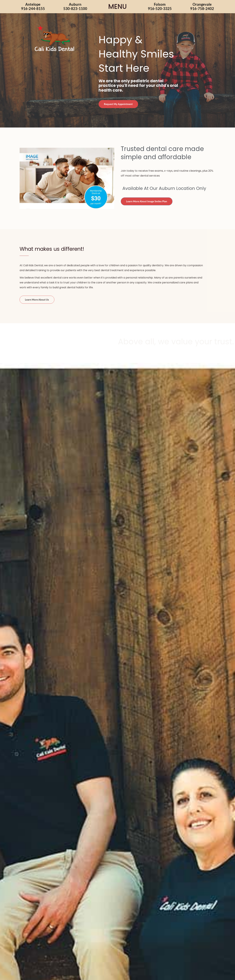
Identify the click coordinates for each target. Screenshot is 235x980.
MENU (117, 7)
